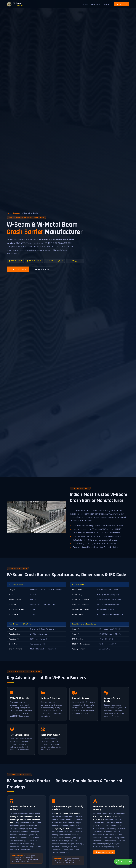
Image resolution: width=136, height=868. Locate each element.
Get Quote (121, 4)
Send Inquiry (42, 269)
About (107, 4)
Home (85, 4)
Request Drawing (104, 852)
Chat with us (123, 862)
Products (96, 4)
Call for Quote (18, 269)
